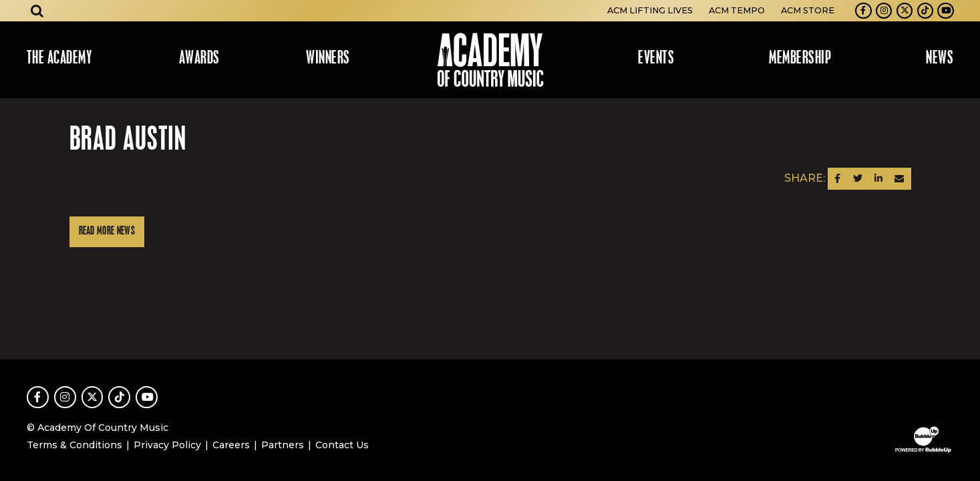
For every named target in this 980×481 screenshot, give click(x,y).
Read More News (107, 231)
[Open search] (37, 11)
